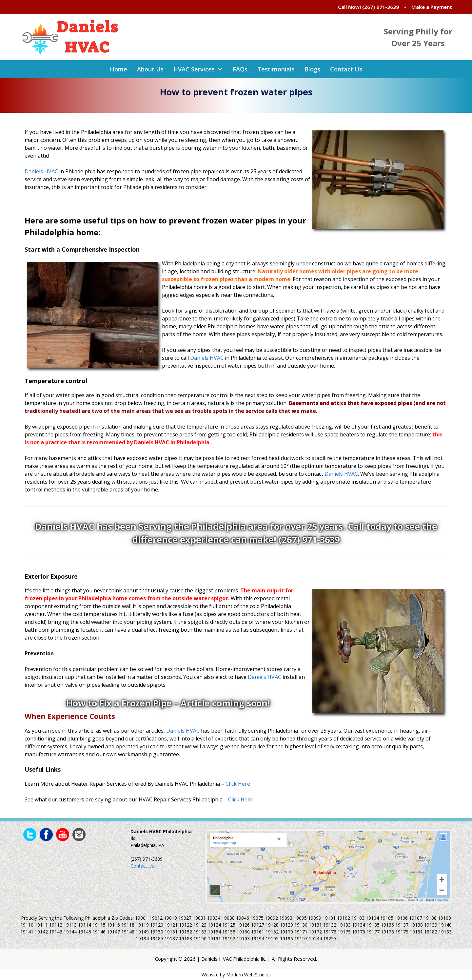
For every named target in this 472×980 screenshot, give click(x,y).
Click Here (238, 784)
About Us (150, 69)
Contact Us (346, 69)
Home (118, 69)
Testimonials (276, 69)
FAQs (240, 69)
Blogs (312, 69)
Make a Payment (432, 7)
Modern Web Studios (248, 975)
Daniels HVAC (41, 171)
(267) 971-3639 (381, 7)
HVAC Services (200, 69)
